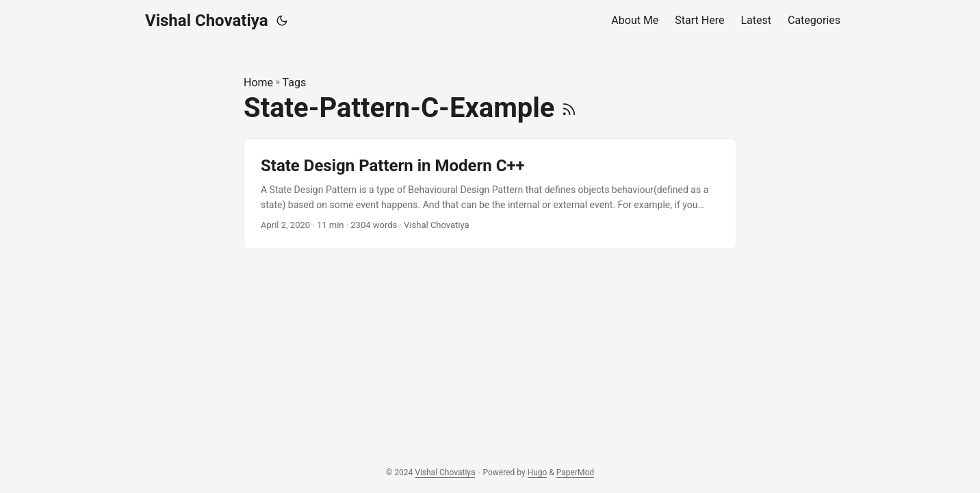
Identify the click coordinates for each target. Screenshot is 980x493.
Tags (295, 83)
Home (258, 83)
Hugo (538, 472)
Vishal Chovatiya (207, 21)
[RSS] (569, 108)
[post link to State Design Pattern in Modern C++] (490, 194)
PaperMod (575, 472)
